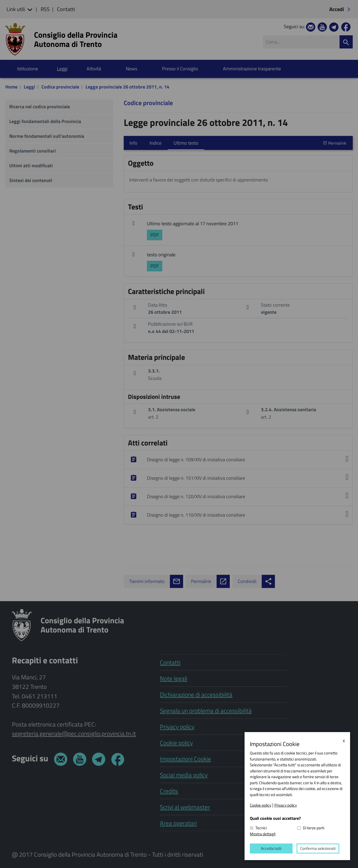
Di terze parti (314, 828)
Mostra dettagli (263, 834)
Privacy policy (286, 805)
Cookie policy (261, 805)
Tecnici (261, 828)
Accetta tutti (271, 848)
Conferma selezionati (318, 848)
